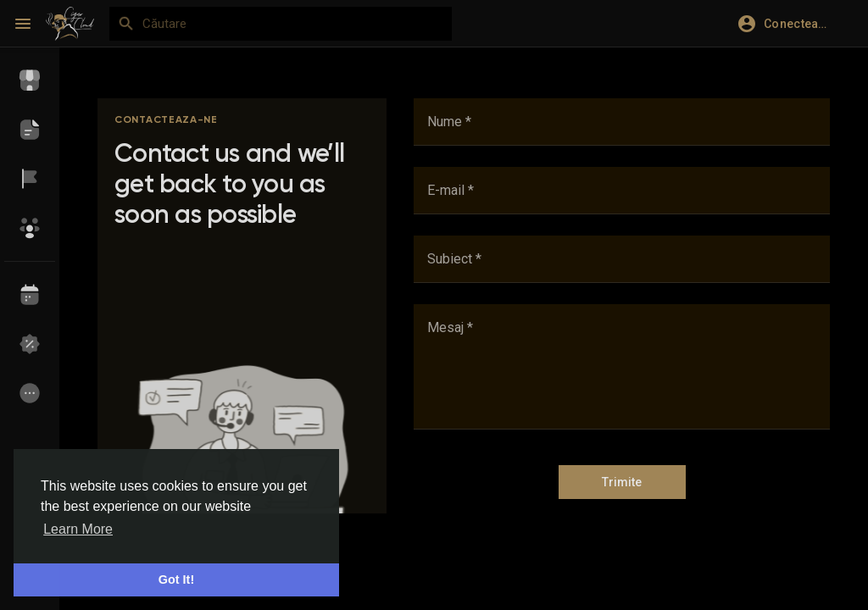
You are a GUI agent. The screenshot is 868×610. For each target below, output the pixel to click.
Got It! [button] (176, 579)
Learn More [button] (78, 529)
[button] (790, 24)
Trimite (622, 482)
